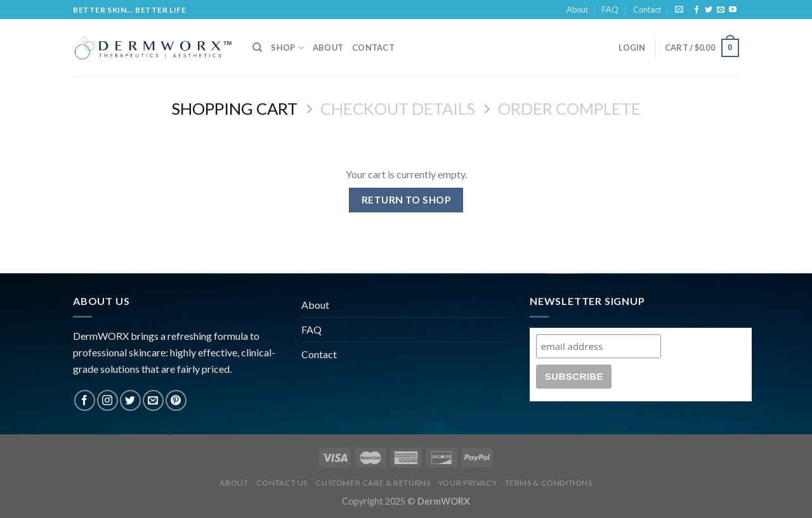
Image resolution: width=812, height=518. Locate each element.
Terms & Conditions (549, 483)
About (577, 10)
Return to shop (406, 200)
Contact (647, 10)
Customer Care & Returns (373, 483)
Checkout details (398, 108)
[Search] (257, 48)
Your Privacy (468, 483)
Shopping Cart (234, 108)
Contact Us (282, 483)
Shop (287, 48)
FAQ (610, 10)
